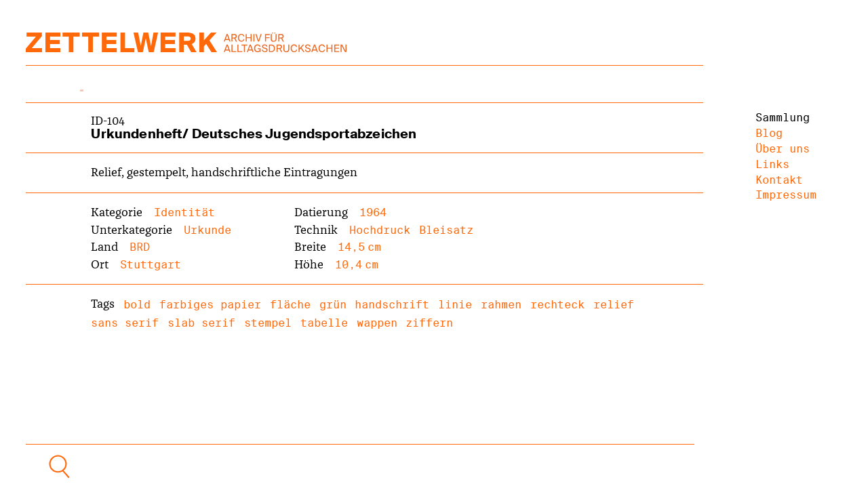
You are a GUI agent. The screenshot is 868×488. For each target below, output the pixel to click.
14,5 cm (359, 247)
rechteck (557, 305)
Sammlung (783, 118)
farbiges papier (210, 305)
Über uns (783, 149)
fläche (290, 305)
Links (772, 164)
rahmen (501, 305)
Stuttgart (151, 265)
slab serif (201, 323)
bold (137, 305)
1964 (373, 212)
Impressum (786, 195)
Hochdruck (380, 230)
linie (455, 305)
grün (333, 305)
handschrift (392, 305)
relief (614, 305)
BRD (140, 247)
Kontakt (779, 180)
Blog (769, 133)
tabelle (324, 323)
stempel (268, 323)
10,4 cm (357, 265)
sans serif (125, 323)
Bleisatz (446, 230)
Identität (184, 212)
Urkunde (208, 230)
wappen (377, 323)
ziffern (429, 323)
